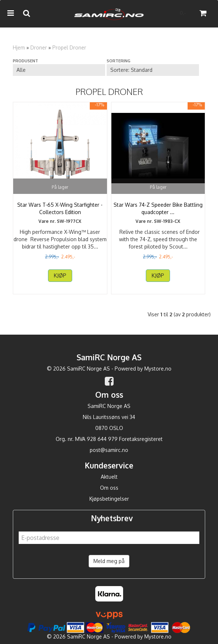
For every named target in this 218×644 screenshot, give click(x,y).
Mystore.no (158, 369)
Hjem (19, 47)
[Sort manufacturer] (59, 70)
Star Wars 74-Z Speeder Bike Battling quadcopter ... (158, 208)
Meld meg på (109, 561)
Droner (39, 47)
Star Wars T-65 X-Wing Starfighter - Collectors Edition (60, 208)
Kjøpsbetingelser (109, 499)
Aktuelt (109, 477)
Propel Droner (69, 47)
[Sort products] (153, 70)
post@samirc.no (109, 450)
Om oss (109, 488)
